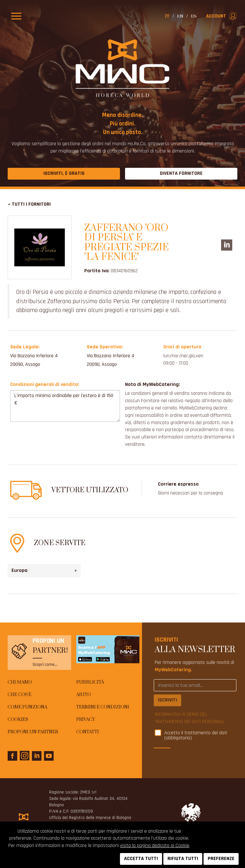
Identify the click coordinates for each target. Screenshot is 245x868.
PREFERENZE (221, 859)
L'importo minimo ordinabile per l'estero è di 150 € (65, 406)
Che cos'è (19, 695)
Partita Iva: (97, 271)
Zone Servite (60, 543)
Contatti (88, 732)
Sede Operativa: (105, 347)
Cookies (18, 720)
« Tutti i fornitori (29, 204)
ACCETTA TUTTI (141, 859)
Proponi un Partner (33, 732)
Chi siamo (20, 682)
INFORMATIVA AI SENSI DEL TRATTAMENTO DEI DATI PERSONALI (189, 718)
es (194, 16)
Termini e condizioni (103, 707)
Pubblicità (90, 682)
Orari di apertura (182, 347)
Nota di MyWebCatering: (152, 384)
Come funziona (27, 707)
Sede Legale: (25, 347)
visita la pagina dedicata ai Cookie (155, 846)
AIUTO (84, 695)
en (180, 16)
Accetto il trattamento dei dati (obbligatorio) (196, 736)
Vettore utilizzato (90, 490)
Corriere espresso (178, 484)
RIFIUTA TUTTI (183, 859)
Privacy (86, 720)
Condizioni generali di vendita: (45, 384)
